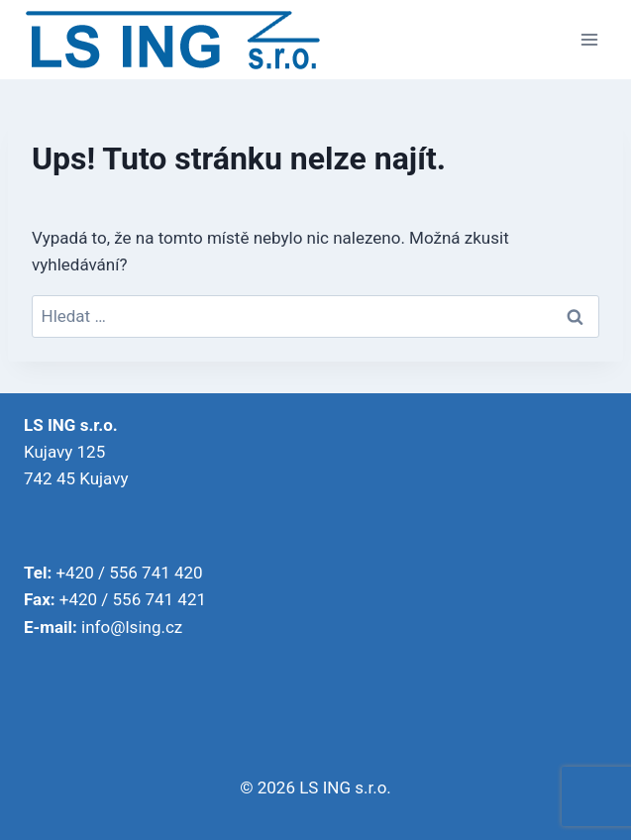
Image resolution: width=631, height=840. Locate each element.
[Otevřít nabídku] (589, 39)
